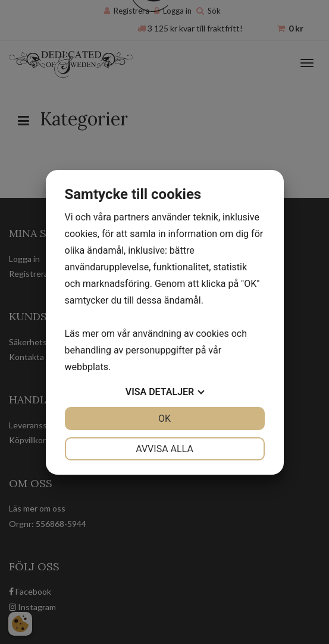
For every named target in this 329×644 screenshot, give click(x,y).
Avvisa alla (164, 449)
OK (164, 419)
